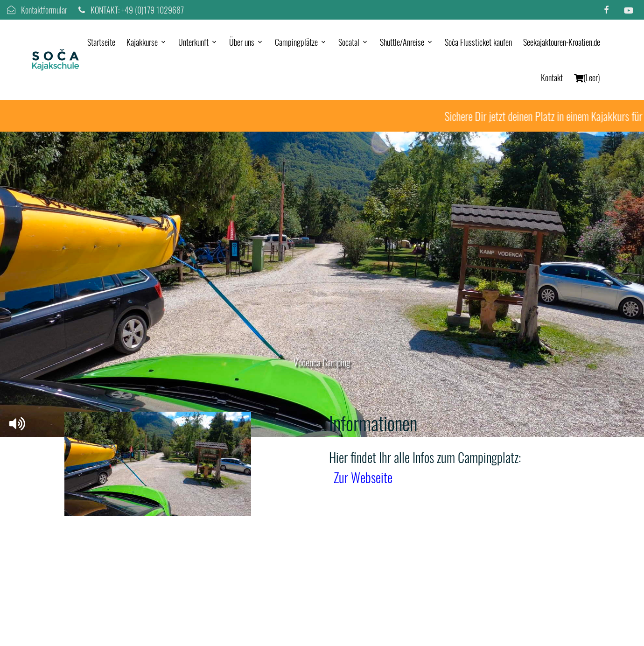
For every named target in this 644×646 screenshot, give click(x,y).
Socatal (349, 42)
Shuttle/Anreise (402, 42)
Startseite (101, 42)
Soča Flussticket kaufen (478, 42)
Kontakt (552, 77)
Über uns (242, 42)
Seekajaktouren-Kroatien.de (562, 42)
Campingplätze (296, 42)
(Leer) (587, 77)
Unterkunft (193, 42)
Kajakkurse (142, 42)
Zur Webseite (363, 477)
